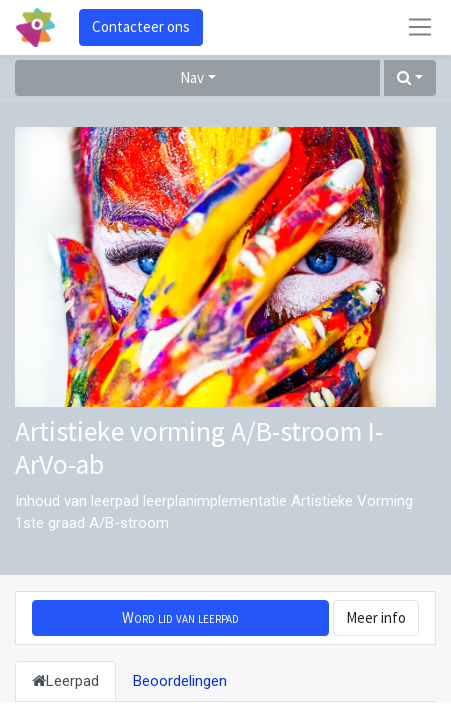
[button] (410, 78)
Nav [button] (192, 77)
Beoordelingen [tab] (180, 681)
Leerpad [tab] (65, 681)
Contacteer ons (141, 26)
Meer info (376, 617)
